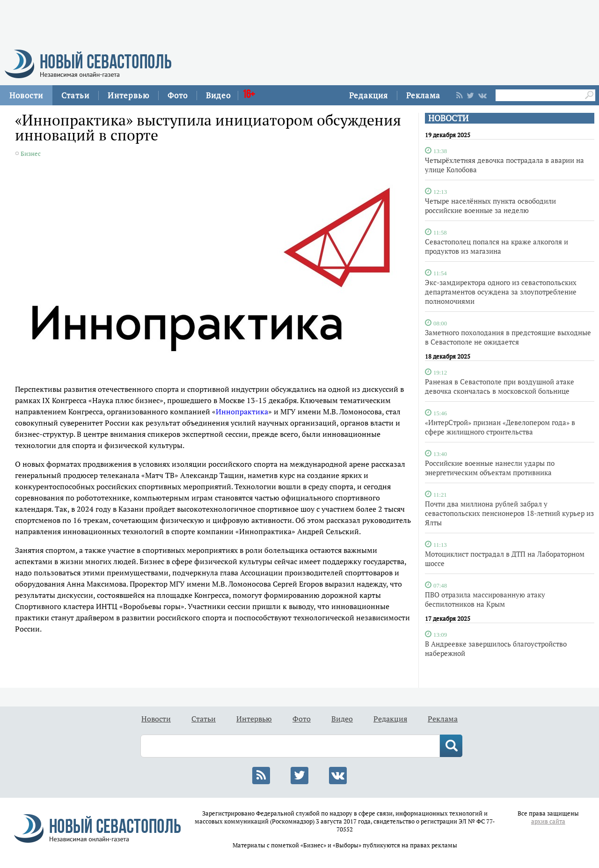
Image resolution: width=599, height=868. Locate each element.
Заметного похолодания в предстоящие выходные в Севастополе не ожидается (508, 337)
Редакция (369, 95)
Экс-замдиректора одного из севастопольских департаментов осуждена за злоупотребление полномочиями (501, 292)
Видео (218, 95)
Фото (178, 95)
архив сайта (548, 821)
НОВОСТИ (448, 118)
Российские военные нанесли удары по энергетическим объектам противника (490, 468)
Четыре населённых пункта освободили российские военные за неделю (490, 206)
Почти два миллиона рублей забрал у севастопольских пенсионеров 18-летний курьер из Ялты (509, 513)
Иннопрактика (242, 412)
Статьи (75, 95)
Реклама (423, 95)
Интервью (128, 95)
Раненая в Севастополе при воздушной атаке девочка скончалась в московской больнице (500, 386)
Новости (26, 95)
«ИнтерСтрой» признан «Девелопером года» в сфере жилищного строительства (500, 427)
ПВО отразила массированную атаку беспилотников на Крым (485, 599)
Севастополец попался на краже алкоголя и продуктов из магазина (497, 246)
